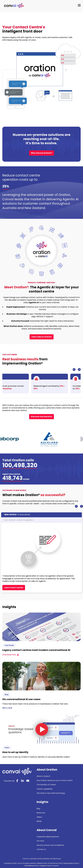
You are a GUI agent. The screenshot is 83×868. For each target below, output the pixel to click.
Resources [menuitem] (41, 813)
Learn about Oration (42, 337)
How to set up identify (15, 752)
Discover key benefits (41, 417)
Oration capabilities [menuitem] (45, 789)
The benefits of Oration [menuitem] (46, 785)
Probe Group (56, 859)
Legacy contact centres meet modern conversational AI (36, 650)
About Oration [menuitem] (47, 770)
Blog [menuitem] (38, 809)
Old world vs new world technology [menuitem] (51, 793)
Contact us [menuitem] (41, 849)
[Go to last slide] (74, 370)
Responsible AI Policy (71, 863)
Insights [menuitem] (42, 802)
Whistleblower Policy (32, 866)
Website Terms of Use (45, 863)
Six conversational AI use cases (21, 699)
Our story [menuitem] (40, 841)
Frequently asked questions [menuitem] (48, 837)
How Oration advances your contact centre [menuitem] (55, 780)
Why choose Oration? (42, 153)
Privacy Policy (58, 863)
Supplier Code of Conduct (49, 866)
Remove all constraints (16, 580)
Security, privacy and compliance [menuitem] (50, 845)
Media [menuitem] (39, 821)
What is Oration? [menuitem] (43, 776)
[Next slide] (79, 370)
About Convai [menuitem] (47, 830)
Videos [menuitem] (39, 817)
